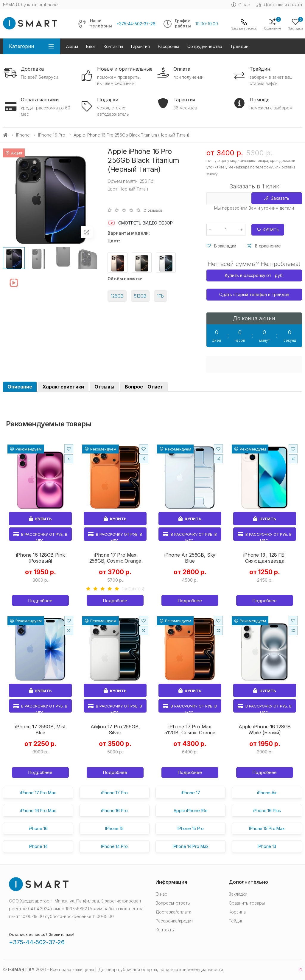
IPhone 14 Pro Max (191, 846)
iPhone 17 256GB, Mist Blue (40, 730)
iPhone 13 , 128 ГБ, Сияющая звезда (265, 558)
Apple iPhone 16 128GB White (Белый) (265, 730)
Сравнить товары (247, 903)
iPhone (23, 135)
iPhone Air (267, 793)
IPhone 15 (114, 828)
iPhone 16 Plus (267, 811)
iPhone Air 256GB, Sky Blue (190, 558)
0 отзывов (153, 210)
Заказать (277, 198)
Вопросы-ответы (173, 903)
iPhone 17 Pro (114, 793)
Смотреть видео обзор (140, 223)
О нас (241, 5)
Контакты (113, 46)
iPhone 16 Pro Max (38, 811)
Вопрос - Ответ (144, 387)
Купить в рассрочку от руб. (254, 275)
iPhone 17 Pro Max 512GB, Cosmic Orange (190, 730)
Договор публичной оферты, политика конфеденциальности (161, 969)
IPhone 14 (38, 846)
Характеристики (63, 387)
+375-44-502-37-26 (136, 24)
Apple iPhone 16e (191, 811)
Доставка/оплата (173, 912)
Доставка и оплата (279, 5)
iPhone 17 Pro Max (38, 793)
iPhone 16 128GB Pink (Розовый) (41, 558)
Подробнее (40, 601)
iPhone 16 (38, 828)
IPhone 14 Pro (114, 846)
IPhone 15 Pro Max (267, 828)
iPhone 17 (191, 793)
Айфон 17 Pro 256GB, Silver (115, 730)
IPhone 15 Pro (191, 828)
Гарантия (140, 46)
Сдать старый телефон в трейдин (254, 294)
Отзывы (104, 387)
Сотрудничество (205, 46)
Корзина (237, 912)
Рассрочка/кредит (174, 921)
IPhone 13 (267, 846)
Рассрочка (169, 46)
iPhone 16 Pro (52, 135)
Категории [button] (21, 46)
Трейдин (239, 46)
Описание (20, 387)
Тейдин (236, 921)
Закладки (238, 894)
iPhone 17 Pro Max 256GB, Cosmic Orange (115, 558)
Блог (91, 46)
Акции (72, 46)
